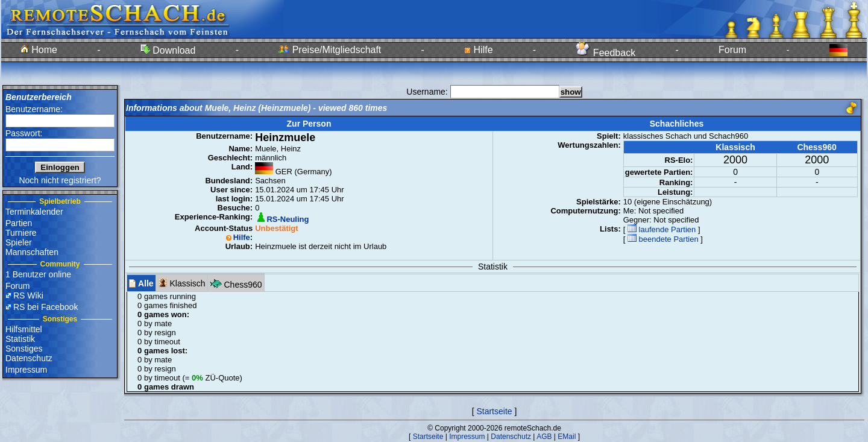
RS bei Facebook (46, 307)
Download (168, 50)
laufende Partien (662, 229)
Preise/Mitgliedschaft (330, 50)
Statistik (20, 339)
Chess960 (236, 283)
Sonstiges (24, 349)
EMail (567, 437)
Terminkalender (34, 212)
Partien (19, 223)
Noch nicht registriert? (60, 180)
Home (39, 50)
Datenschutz (29, 358)
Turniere (21, 233)
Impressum (26, 370)
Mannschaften (32, 252)
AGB (544, 437)
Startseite (494, 411)
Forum (732, 50)
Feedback (605, 53)
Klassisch (182, 283)
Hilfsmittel (24, 329)
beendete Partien (663, 239)
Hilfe (478, 50)
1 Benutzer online (38, 274)
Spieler (19, 242)
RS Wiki (28, 295)
